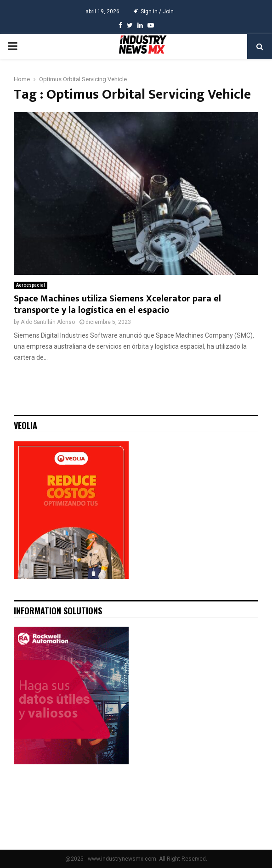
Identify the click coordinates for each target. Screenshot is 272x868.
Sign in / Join (154, 11)
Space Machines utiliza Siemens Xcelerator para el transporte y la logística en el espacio (117, 304)
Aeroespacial (31, 285)
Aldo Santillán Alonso (48, 322)
